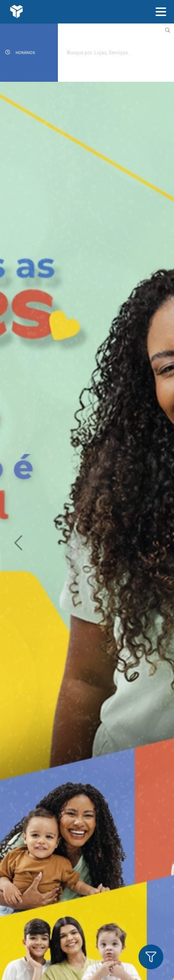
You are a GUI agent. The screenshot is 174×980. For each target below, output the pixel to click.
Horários (20, 52)
